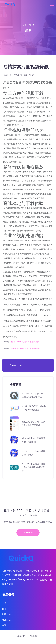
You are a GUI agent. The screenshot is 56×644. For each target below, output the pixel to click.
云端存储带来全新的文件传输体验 (26, 348)
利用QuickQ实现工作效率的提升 (25, 342)
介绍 (4, 609)
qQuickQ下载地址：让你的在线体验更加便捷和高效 (33, 467)
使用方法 (6, 620)
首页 (24, 25)
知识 (32, 25)
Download (28, 533)
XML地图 (34, 636)
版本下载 (6, 614)
